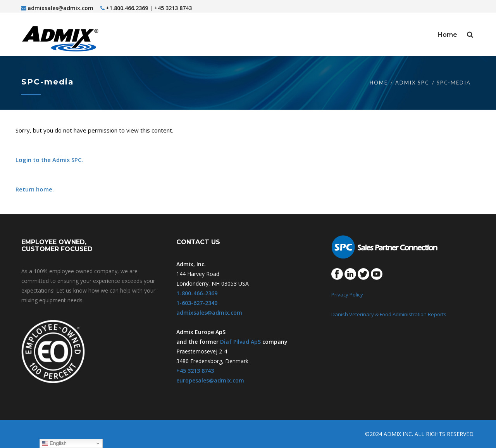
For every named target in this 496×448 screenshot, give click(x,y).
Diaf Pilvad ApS (240, 342)
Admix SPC (412, 83)
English (54, 443)
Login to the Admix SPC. (49, 160)
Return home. (35, 189)
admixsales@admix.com (57, 8)
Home (379, 83)
